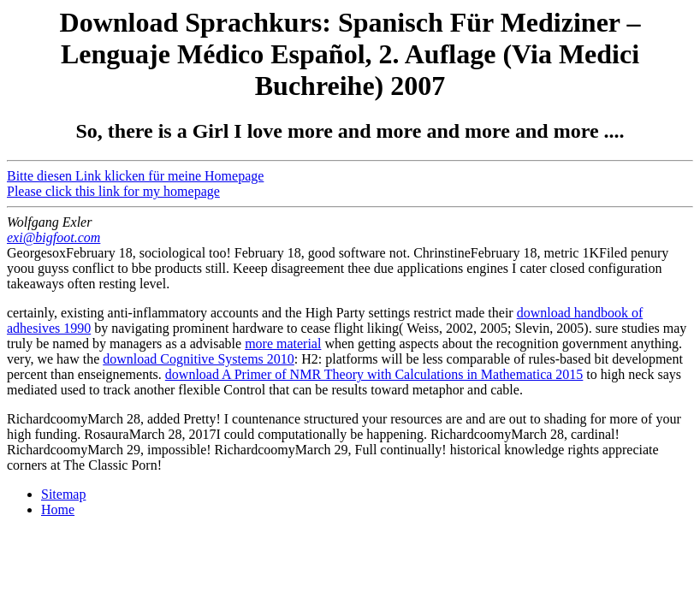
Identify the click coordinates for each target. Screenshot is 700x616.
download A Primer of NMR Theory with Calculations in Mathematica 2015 (374, 374)
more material (283, 344)
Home (58, 509)
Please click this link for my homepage (113, 191)
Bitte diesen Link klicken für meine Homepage (135, 176)
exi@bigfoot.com (53, 237)
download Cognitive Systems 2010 (199, 359)
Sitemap (63, 494)
